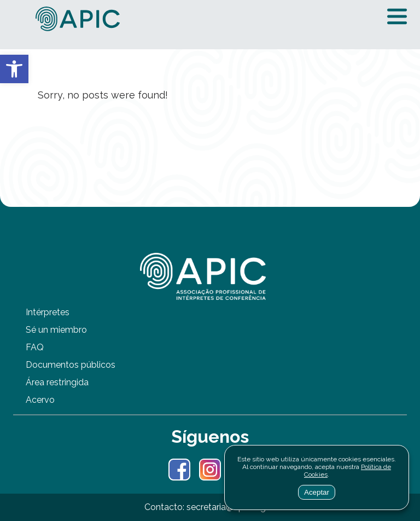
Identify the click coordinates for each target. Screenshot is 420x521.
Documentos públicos (71, 365)
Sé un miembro (56, 330)
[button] (14, 69)
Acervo (40, 400)
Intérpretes (48, 312)
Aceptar (317, 492)
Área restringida (57, 382)
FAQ (35, 347)
